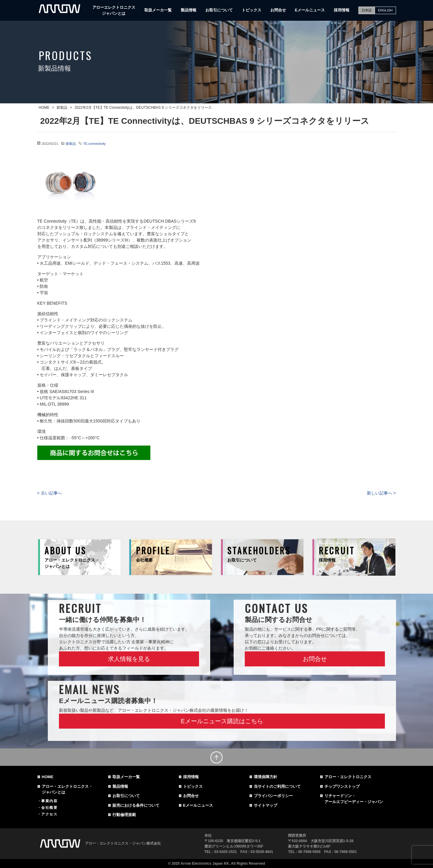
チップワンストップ (342, 786)
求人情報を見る (129, 659)
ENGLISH (385, 10)
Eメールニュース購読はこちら (222, 721)
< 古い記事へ (50, 493)
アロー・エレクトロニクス (348, 777)
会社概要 (49, 808)
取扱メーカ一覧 (158, 10)
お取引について (219, 10)
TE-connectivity (95, 144)
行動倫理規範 (124, 815)
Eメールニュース (310, 10)
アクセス (49, 814)
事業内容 (49, 801)
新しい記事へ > (381, 493)
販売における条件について (136, 805)
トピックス (252, 10)
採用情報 (342, 10)
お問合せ (278, 10)
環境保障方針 (266, 777)
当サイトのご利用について (277, 786)
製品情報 (189, 10)
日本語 (367, 10)
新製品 (71, 144)
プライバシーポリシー (273, 796)
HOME (48, 777)
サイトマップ (266, 805)
